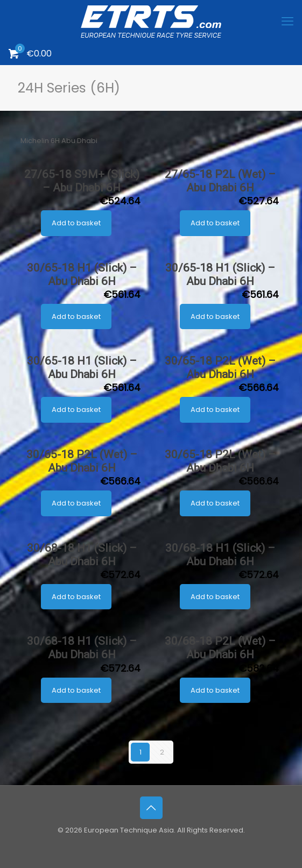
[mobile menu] (287, 22)
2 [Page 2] (162, 752)
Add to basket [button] (76, 223)
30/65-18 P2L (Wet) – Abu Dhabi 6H (220, 368)
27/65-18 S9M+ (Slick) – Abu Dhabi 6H (82, 181)
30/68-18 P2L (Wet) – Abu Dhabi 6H (220, 648)
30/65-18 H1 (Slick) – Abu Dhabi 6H (82, 275)
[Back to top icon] (151, 808)
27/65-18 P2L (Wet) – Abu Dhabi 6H (220, 181)
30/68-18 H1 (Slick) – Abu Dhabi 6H (82, 555)
